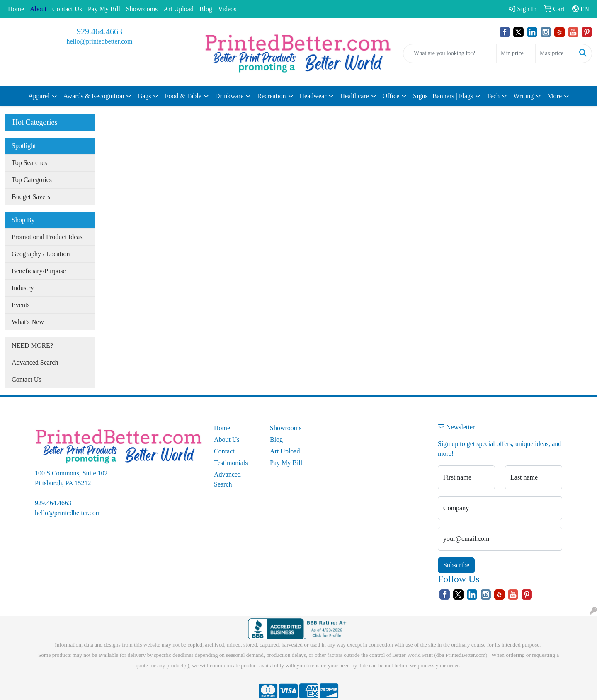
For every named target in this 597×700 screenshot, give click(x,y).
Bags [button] (144, 96)
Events (21, 305)
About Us (227, 440)
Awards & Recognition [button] (94, 96)
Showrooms (142, 9)
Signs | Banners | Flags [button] (443, 96)
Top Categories (32, 180)
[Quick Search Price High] (555, 53)
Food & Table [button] (183, 96)
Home (16, 9)
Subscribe (456, 565)
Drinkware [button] (229, 96)
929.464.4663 (99, 31)
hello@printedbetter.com (99, 41)
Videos (227, 9)
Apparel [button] (39, 96)
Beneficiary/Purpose (39, 271)
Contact (224, 451)
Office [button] (391, 96)
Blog (206, 9)
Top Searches (29, 163)
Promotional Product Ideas (47, 237)
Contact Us (67, 9)
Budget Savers (31, 197)
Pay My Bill (104, 9)
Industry (23, 288)
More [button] (555, 96)
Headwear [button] (313, 96)
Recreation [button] (271, 96)
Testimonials (231, 463)
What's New (28, 322)
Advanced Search (35, 362)
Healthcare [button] (354, 96)
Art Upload (178, 9)
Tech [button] (493, 96)
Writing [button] (523, 96)
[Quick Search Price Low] (516, 53)
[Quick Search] (450, 53)
